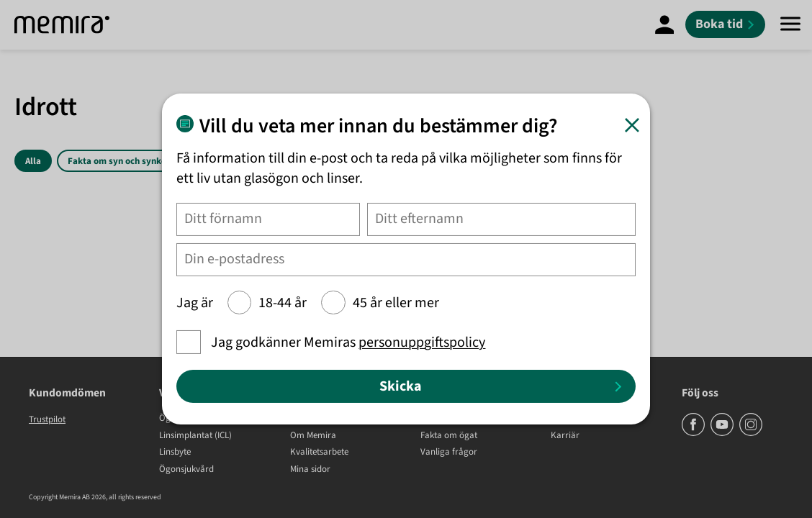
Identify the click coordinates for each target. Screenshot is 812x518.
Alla (33, 161)
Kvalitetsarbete (319, 453)
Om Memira (313, 436)
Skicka (401, 386)
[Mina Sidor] (664, 24)
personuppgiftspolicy (423, 342)
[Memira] (62, 25)
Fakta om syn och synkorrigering (135, 161)
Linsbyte (175, 453)
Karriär (565, 436)
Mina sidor (310, 470)
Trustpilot (47, 419)
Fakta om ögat (449, 436)
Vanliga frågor (449, 453)
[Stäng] (631, 124)
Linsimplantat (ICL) (195, 436)
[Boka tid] (725, 24)
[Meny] (790, 25)
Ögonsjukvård (186, 470)
